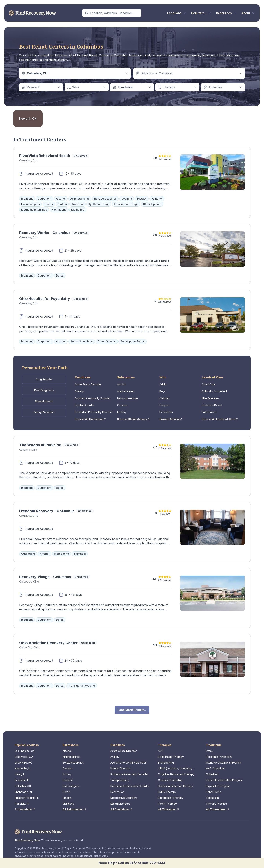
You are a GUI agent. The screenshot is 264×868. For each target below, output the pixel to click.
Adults (163, 383)
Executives (166, 409)
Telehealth (212, 793)
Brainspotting (166, 758)
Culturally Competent (214, 390)
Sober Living (213, 787)
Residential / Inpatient (219, 752)
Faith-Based (209, 409)
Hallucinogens (71, 782)
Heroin (67, 787)
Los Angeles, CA (25, 746)
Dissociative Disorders (124, 793)
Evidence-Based (212, 402)
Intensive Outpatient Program (223, 758)
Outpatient (212, 770)
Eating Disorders (44, 408)
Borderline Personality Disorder (94, 409)
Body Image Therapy (171, 752)
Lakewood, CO (24, 752)
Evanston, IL (22, 776)
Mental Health (44, 398)
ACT (161, 746)
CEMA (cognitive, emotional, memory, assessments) (175, 764)
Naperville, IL (22, 764)
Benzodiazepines (128, 396)
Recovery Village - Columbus (45, 572)
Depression (117, 787)
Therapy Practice (216, 799)
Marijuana (68, 799)
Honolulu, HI (22, 799)
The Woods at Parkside (40, 441)
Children (165, 396)
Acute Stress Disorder (88, 383)
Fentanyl (68, 776)
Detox (210, 746)
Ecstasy (122, 409)
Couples (165, 402)
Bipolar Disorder (85, 402)
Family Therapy (167, 799)
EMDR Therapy (167, 787)
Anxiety (79, 390)
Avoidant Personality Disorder (93, 396)
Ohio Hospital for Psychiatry (45, 299)
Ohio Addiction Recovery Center (48, 638)
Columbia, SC (23, 782)
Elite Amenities (210, 396)
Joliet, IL (20, 770)
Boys (163, 390)
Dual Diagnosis (44, 389)
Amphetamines (126, 390)
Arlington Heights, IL (27, 793)
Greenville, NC (23, 758)
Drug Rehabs (44, 379)
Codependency (120, 776)
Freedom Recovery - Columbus (47, 506)
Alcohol (122, 383)
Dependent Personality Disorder (130, 782)
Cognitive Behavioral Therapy (176, 770)
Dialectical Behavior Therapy (176, 782)
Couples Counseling (170, 776)
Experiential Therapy (171, 793)
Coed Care (209, 383)
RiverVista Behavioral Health (45, 156)
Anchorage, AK (24, 787)
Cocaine (122, 402)
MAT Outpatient (215, 764)
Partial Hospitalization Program (224, 776)
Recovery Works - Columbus (45, 233)
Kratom (67, 793)
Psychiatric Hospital (218, 782)
